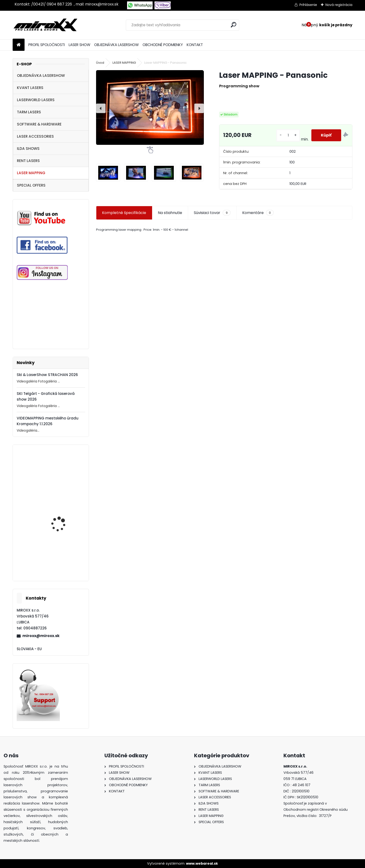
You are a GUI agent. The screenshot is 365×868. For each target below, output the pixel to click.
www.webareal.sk (202, 863)
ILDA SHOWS (28, 149)
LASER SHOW (80, 45)
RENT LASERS (28, 161)
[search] (234, 25)
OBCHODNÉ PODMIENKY (163, 45)
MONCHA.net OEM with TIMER (62, 520)
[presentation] (101, 108)
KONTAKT (195, 45)
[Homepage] (19, 45)
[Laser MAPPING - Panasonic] (150, 107)
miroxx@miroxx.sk (41, 636)
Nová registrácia (339, 5)
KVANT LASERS (30, 88)
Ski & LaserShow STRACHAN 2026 (47, 375)
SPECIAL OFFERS (31, 185)
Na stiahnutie (170, 213)
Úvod (100, 63)
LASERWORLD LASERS (36, 100)
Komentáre (258, 213)
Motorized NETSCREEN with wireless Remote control (62, 562)
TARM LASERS (29, 112)
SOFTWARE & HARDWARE (39, 124)
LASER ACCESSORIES (35, 136)
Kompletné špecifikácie (124, 213)
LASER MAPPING (31, 173)
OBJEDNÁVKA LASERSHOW (116, 45)
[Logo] (45, 25)
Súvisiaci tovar (212, 213)
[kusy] (288, 135)
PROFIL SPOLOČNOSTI (47, 45)
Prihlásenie (308, 5)
